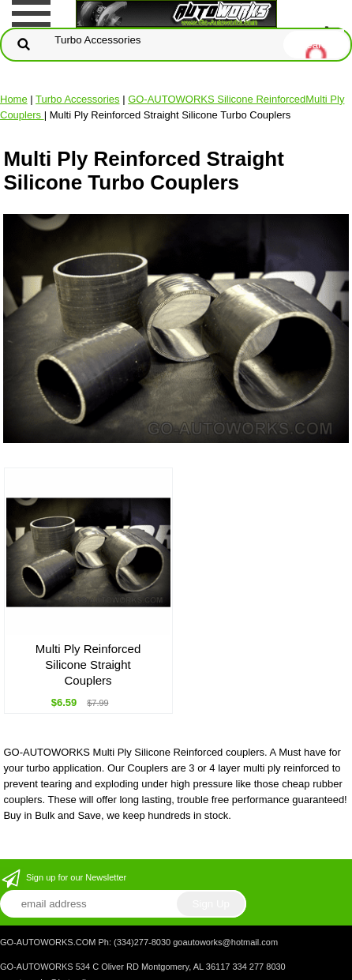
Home (14, 99)
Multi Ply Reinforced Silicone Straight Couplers (88, 665)
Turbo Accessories (77, 99)
